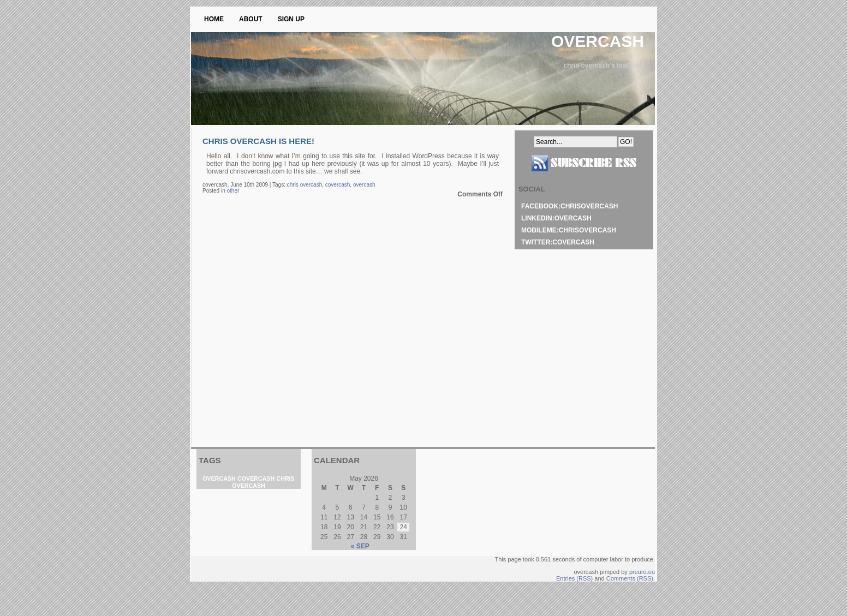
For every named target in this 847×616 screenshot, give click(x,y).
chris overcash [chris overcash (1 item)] (263, 482)
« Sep (360, 546)
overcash (598, 41)
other (233, 191)
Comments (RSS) (630, 578)
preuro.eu (642, 572)
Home (214, 19)
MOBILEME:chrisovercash (569, 230)
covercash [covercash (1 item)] (256, 479)
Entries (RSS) (574, 578)
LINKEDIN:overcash (556, 218)
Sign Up (291, 19)
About (251, 19)
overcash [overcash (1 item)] (219, 479)
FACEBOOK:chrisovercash (569, 206)
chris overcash (305, 185)
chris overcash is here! (258, 141)
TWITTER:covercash (558, 242)
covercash (338, 185)
